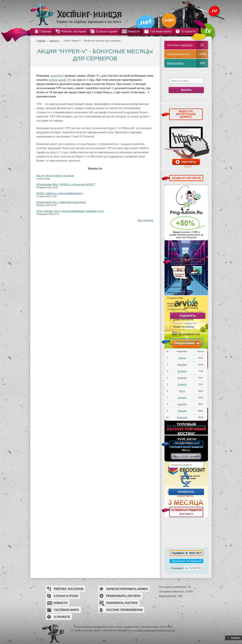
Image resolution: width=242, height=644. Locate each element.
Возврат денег (175, 292)
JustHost (182, 398)
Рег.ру (182, 391)
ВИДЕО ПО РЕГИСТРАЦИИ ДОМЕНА (186, 114)
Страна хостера (176, 287)
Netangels (182, 418)
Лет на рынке (175, 281)
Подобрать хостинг (122, 603)
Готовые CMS (175, 298)
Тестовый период (177, 270)
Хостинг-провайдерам (124, 610)
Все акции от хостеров (186, 243)
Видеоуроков (175, 63)
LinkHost (182, 384)
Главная (41, 41)
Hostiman (182, 378)
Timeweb (182, 411)
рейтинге (187, 45)
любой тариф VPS (60, 80)
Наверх (234, 638)
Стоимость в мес (177, 309)
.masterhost (57, 76)
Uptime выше (175, 276)
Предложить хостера (123, 596)
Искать (186, 90)
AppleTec (182, 404)
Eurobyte (182, 371)
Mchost (182, 358)
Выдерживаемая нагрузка (177, 305)
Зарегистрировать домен (127, 589)
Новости (54, 41)
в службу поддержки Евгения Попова (154, 631)
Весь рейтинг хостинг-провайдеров (186, 426)
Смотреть (189, 162)
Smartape (182, 365)
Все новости (146, 220)
